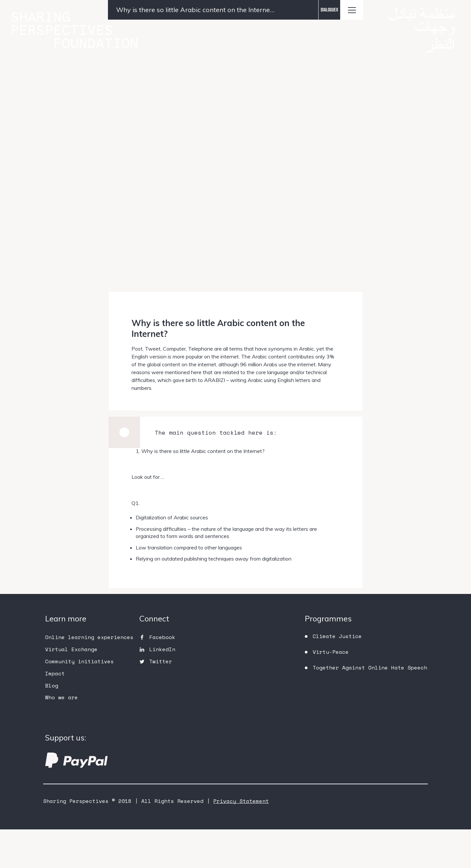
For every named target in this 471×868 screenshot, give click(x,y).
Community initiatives (79, 700)
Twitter (161, 700)
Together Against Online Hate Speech (370, 706)
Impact (55, 712)
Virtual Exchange (71, 688)
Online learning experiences (89, 676)
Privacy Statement (241, 840)
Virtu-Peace (331, 690)
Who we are (61, 736)
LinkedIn (162, 688)
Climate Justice (337, 675)
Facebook (162, 676)
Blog (52, 724)
